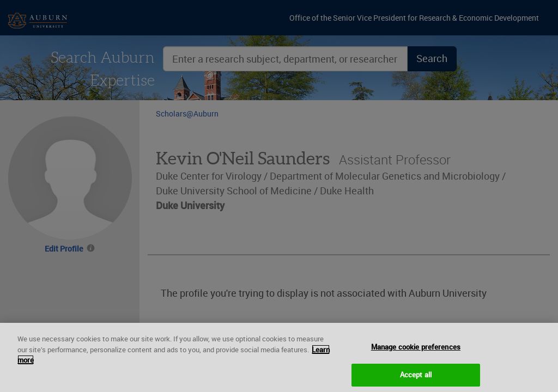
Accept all (416, 378)
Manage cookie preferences (416, 351)
